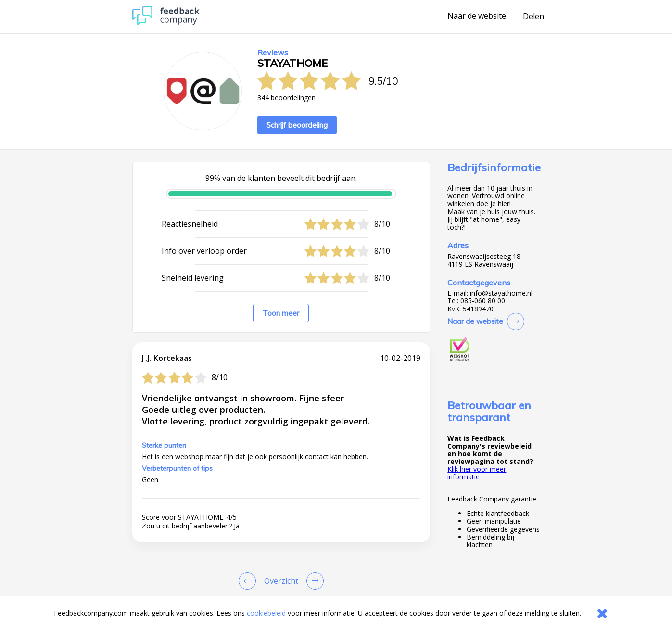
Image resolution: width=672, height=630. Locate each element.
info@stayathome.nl (501, 293)
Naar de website (477, 16)
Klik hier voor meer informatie (477, 473)
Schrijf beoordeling (297, 125)
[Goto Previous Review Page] (249, 581)
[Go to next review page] (313, 581)
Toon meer (281, 313)
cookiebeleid (266, 613)
